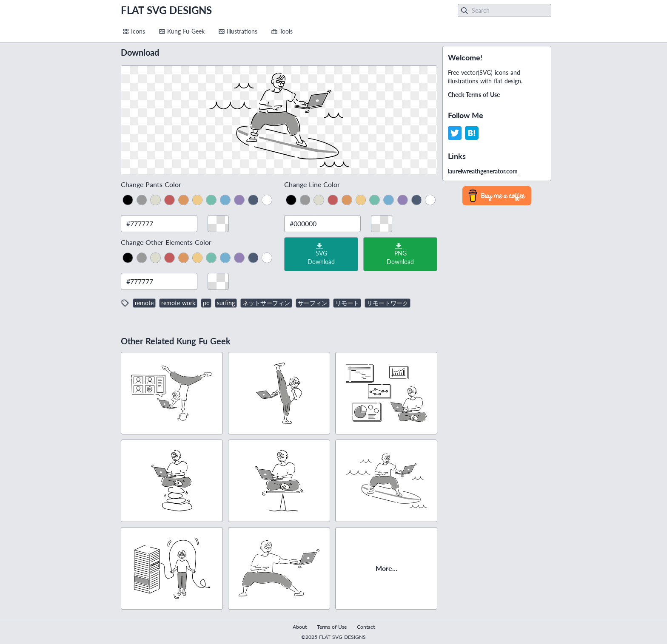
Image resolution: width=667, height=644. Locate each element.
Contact (366, 627)
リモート (347, 303)
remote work (178, 303)
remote (144, 303)
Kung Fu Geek (182, 31)
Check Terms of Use (474, 95)
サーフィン (313, 303)
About (300, 627)
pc (206, 303)
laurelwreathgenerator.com (483, 171)
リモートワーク (388, 303)
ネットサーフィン (266, 303)
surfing (226, 303)
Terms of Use (332, 627)
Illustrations (238, 31)
